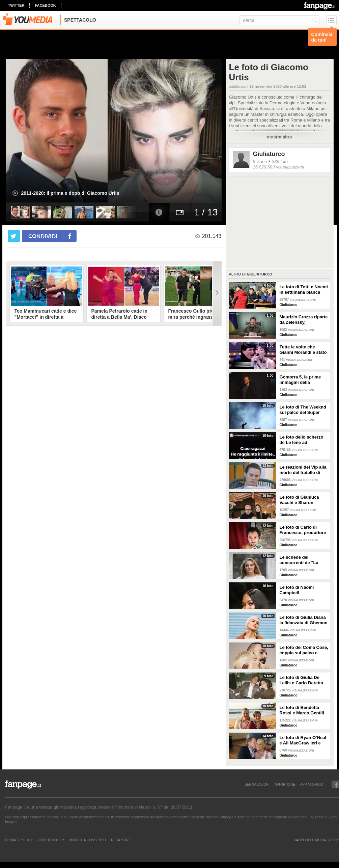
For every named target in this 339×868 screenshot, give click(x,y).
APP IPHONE (285, 784)
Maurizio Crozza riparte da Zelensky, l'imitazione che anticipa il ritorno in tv (304, 320)
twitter (16, 5)
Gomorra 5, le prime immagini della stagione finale (300, 380)
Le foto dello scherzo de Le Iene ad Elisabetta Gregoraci (302, 440)
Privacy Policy (19, 840)
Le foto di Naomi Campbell (297, 590)
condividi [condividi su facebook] (43, 236)
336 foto (280, 162)
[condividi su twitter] (14, 236)
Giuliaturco (269, 154)
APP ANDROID (312, 784)
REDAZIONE (121, 840)
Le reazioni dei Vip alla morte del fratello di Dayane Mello (303, 470)
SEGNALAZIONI (257, 784)
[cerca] (279, 20)
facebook (45, 5)
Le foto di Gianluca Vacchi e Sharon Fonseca (299, 500)
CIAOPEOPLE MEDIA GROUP (316, 840)
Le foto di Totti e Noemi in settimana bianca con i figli (304, 290)
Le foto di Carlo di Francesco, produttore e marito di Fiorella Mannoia (303, 530)
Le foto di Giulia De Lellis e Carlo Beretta (301, 680)
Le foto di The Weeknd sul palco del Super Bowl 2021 (303, 410)
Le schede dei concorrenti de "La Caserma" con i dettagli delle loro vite (304, 560)
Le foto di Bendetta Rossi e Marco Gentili (302, 710)
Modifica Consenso (88, 840)
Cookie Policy (51, 840)
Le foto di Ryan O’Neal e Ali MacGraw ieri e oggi (303, 740)
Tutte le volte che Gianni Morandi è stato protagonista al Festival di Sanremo (303, 350)
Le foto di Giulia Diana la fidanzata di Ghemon (304, 620)
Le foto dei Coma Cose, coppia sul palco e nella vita (304, 650)
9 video (260, 162)
